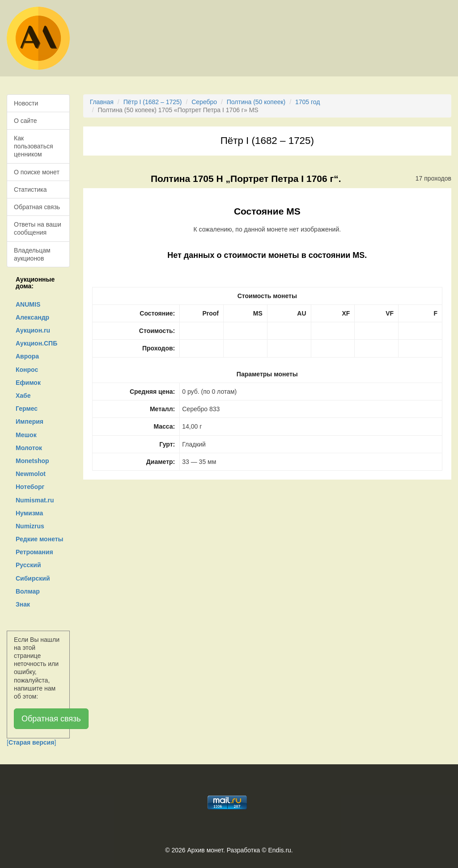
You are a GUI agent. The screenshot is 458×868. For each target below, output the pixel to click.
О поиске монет (37, 172)
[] (31, 742)
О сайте (25, 121)
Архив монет (205, 850)
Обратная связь (37, 207)
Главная (102, 102)
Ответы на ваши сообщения (38, 228)
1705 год (307, 102)
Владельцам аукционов (32, 254)
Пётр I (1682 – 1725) (153, 102)
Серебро (204, 102)
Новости (26, 103)
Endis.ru (279, 850)
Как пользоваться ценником (34, 146)
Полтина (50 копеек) (256, 102)
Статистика (30, 190)
